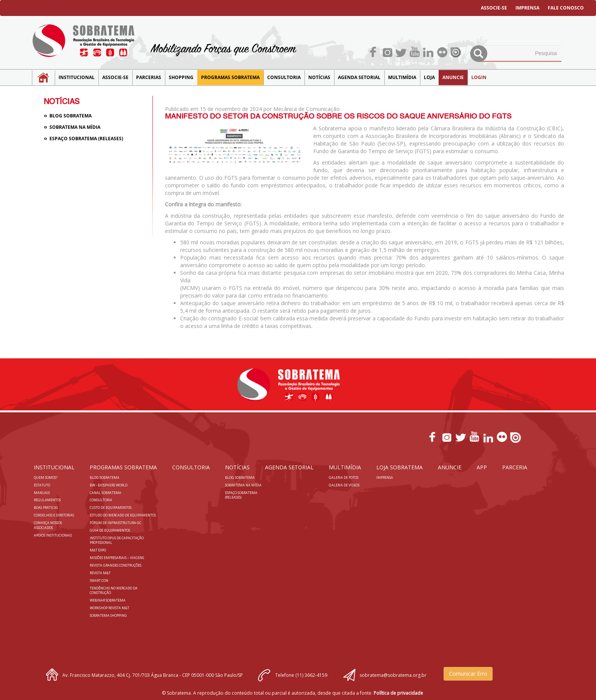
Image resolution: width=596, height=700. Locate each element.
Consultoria (284, 77)
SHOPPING (181, 77)
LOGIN (479, 77)
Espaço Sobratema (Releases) (86, 139)
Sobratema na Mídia (75, 127)
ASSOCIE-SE (494, 8)
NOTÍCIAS (319, 77)
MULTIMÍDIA (402, 77)
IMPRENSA (527, 8)
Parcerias (149, 77)
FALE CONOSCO (566, 8)
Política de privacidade (398, 693)
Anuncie (453, 77)
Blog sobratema (71, 116)
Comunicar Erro (468, 674)
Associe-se (115, 77)
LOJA (429, 77)
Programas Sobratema (230, 77)
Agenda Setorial (359, 77)
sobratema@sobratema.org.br (393, 675)
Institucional (77, 77)
